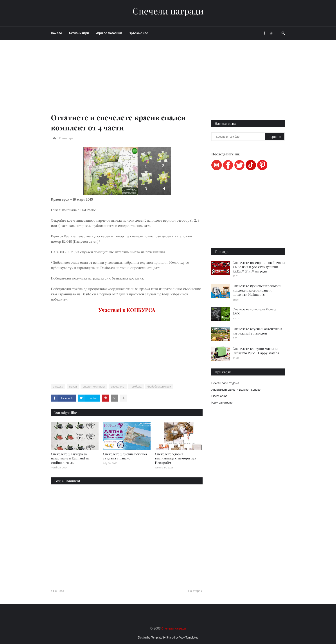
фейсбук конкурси (159, 386)
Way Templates (189, 637)
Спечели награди (168, 11)
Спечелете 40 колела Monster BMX (255, 311)
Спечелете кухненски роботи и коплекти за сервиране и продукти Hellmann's (257, 290)
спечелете (118, 386)
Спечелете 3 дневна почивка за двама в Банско (125, 456)
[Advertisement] (127, 82)
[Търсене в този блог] (238, 137)
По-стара (194, 591)
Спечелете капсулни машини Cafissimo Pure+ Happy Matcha (256, 351)
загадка (58, 386)
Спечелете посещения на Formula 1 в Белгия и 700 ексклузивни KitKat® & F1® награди (259, 267)
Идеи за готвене (222, 402)
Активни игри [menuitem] (79, 33)
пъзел (73, 386)
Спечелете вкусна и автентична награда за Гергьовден (257, 331)
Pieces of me (219, 396)
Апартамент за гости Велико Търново (236, 390)
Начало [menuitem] (57, 33)
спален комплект (94, 386)
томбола (136, 386)
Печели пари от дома (225, 383)
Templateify (158, 637)
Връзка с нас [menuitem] (138, 33)
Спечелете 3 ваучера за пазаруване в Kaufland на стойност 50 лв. (70, 458)
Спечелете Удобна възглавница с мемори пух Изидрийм (176, 458)
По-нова (59, 591)
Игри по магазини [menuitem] (109, 33)
